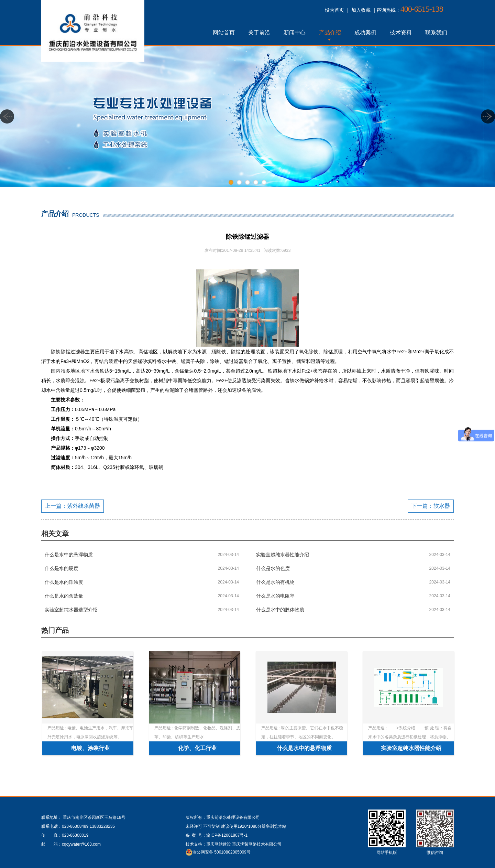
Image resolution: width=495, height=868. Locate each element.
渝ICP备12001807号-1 (227, 835)
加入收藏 (361, 10)
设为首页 (334, 10)
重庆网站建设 (219, 844)
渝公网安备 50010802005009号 (222, 852)
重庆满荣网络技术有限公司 (257, 844)
